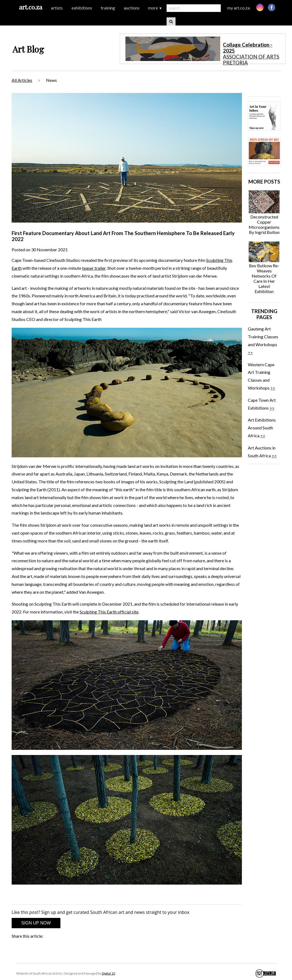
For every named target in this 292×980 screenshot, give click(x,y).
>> (250, 352)
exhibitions (82, 8)
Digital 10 (108, 973)
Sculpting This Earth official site (109, 612)
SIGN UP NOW (36, 923)
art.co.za (31, 7)
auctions (132, 8)
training (108, 8)
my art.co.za (239, 8)
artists (57, 8)
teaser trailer (94, 268)
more (155, 8)
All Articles (22, 80)
